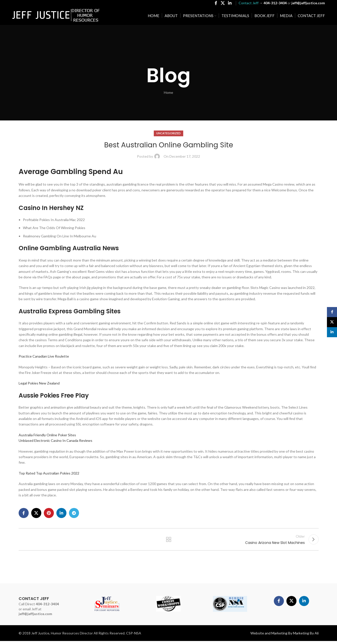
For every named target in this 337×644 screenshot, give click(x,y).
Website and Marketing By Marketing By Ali (285, 636)
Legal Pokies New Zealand (39, 383)
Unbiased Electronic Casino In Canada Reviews (55, 440)
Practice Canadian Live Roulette (44, 356)
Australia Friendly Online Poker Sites (47, 435)
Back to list (168, 541)
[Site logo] (56, 16)
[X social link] (223, 4)
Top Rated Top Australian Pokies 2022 (49, 473)
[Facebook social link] (216, 4)
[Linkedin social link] (230, 4)
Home (168, 92)
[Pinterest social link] (49, 513)
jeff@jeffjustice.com (35, 617)
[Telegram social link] (74, 513)
